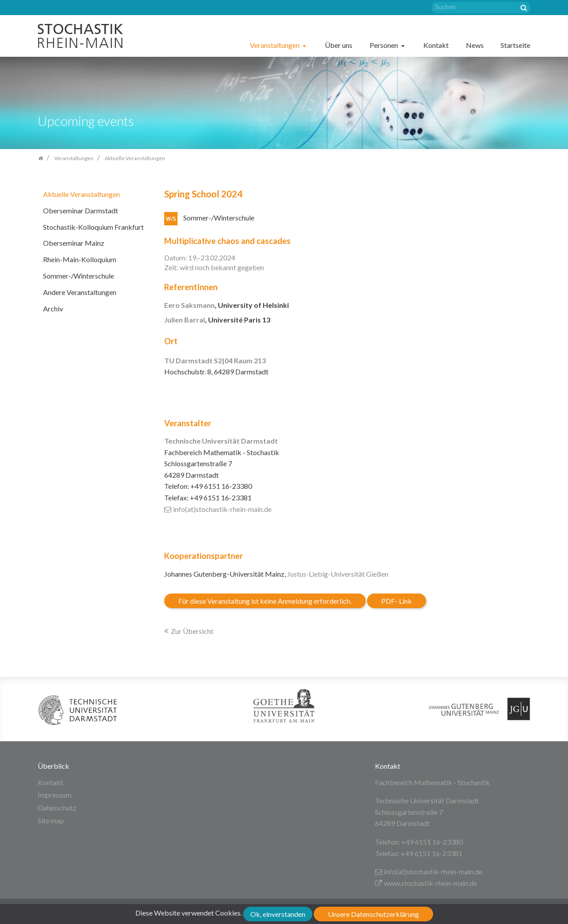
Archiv (53, 309)
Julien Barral (185, 320)
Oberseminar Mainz (74, 243)
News (475, 45)
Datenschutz (57, 808)
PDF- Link (396, 601)
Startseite (515, 45)
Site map (51, 820)
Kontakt (436, 45)
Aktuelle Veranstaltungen (81, 194)
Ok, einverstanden (278, 914)
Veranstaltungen (275, 45)
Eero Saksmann (189, 305)
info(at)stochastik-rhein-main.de (218, 509)
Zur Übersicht (192, 631)
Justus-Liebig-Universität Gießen (338, 574)
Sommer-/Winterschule (79, 276)
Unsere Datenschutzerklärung (373, 914)
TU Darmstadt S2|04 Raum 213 (215, 360)
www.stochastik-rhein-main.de (426, 883)
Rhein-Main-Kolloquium (80, 259)
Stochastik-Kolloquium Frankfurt (93, 227)
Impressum (55, 795)
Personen (385, 45)
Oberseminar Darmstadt (81, 210)
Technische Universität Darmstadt (221, 441)
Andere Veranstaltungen (80, 292)
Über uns (339, 45)
